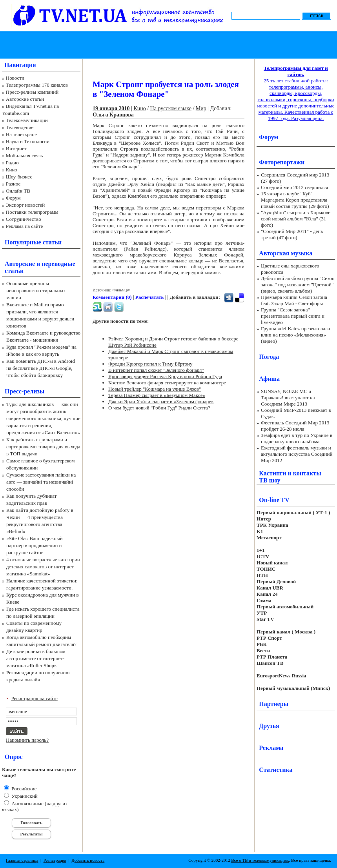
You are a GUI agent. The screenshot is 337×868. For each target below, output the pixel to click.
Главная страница (22, 860)
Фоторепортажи (282, 162)
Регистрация (55, 860)
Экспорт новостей (26, 205)
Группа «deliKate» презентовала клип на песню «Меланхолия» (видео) (295, 335)
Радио (12, 163)
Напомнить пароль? (27, 740)
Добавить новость (88, 860)
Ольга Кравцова (113, 115)
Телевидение (20, 127)
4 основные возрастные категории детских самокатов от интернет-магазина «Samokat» (43, 567)
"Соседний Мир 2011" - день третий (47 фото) (292, 234)
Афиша (269, 379)
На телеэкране (21, 134)
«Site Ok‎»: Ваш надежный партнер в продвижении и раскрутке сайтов (35, 545)
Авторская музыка (286, 253)
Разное (13, 184)
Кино (12, 170)
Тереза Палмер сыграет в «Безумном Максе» (157, 395)
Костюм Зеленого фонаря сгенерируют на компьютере (167, 383)
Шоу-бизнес (19, 177)
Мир (201, 108)
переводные (58, 264)
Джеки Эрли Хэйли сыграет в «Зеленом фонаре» (161, 401)
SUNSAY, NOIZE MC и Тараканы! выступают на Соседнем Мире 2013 (288, 398)
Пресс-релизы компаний (32, 92)
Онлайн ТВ (18, 191)
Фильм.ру (121, 290)
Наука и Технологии (28, 141)
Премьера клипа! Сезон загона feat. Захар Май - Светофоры (294, 300)
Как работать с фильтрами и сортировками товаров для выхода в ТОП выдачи (43, 447)
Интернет (16, 148)
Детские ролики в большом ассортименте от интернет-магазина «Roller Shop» (36, 658)
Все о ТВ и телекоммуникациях (260, 860)
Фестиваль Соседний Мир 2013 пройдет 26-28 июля (295, 426)
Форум (13, 198)
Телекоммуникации (27, 120)
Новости (15, 78)
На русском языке (171, 108)
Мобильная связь (24, 156)
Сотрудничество (24, 219)
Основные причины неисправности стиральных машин (36, 290)
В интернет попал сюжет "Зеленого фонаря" (156, 370)
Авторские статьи (25, 99)
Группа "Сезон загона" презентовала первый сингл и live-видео (293, 316)
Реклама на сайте (25, 226)
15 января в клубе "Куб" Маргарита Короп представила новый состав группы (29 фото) (295, 200)
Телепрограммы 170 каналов (37, 85)
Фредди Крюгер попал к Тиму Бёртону (150, 364)
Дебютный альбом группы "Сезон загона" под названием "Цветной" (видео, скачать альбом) (298, 285)
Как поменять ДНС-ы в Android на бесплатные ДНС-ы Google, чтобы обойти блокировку (41, 368)
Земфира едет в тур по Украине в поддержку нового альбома (297, 438)
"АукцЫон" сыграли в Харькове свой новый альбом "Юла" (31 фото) (296, 219)
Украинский (24, 796)
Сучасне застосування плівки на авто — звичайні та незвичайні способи (41, 482)
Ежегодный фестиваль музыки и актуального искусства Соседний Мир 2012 (297, 454)
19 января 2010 (111, 108)
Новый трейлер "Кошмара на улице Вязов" (155, 389)
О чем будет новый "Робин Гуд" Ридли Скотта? (159, 408)
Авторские (20, 264)
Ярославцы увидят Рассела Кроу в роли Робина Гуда (165, 376)
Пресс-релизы (25, 391)
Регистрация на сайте (35, 698)
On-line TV (274, 500)
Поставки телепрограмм (32, 212)
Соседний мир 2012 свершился (294, 187)
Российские (23, 789)
